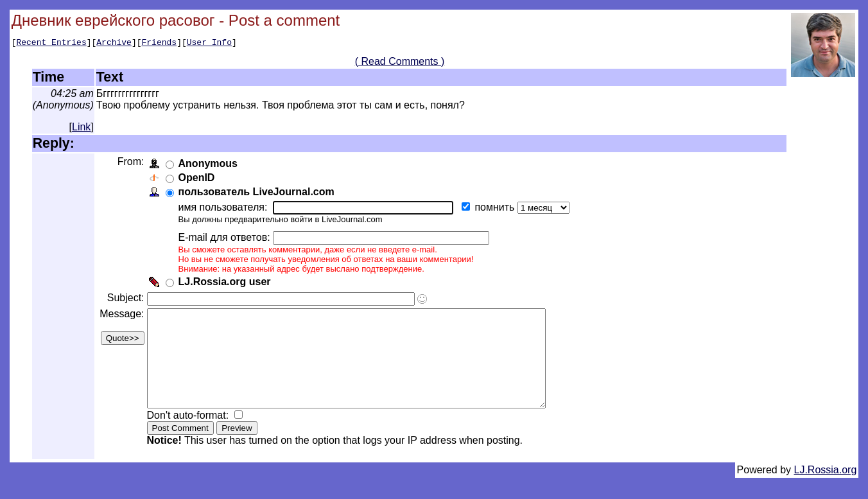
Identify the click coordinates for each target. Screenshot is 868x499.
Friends (160, 44)
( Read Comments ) (400, 63)
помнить (498, 209)
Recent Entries (51, 44)
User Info (209, 44)
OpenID (199, 179)
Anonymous (210, 165)
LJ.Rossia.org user (227, 284)
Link (81, 129)
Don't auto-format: (191, 436)
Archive (114, 44)
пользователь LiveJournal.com (258, 194)
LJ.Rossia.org (826, 491)
